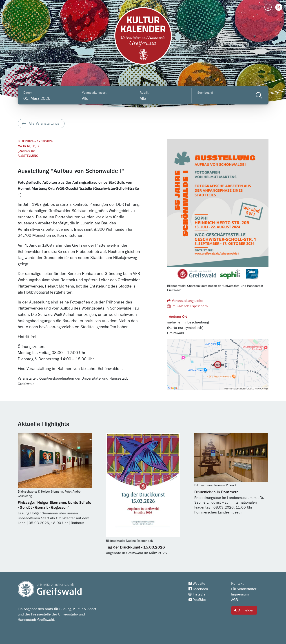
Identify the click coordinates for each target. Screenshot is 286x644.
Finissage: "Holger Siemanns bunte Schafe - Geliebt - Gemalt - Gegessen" (54, 505)
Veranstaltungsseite (185, 301)
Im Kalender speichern (187, 306)
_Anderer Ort (27, 151)
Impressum (240, 594)
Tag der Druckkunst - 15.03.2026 (135, 547)
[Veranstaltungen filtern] (259, 95)
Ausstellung (28, 156)
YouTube (197, 600)
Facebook (198, 589)
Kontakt (237, 584)
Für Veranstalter (244, 589)
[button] (279, 7)
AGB (235, 600)
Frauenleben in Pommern (216, 492)
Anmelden (244, 610)
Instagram (198, 594)
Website (197, 584)
